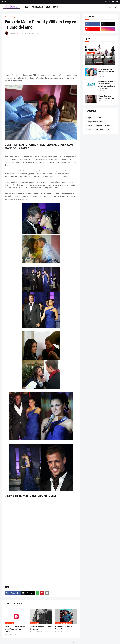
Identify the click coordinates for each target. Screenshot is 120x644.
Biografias (91, 118)
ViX (108, 130)
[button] (110, 7)
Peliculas (99, 126)
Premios (108, 126)
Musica (89, 126)
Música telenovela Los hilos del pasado (41, 628)
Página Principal (11, 17)
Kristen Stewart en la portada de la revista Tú (106, 71)
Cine (48, 7)
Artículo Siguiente (72, 642)
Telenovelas (37, 7)
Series (56, 7)
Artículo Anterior (10, 642)
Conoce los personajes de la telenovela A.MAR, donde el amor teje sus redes (107, 85)
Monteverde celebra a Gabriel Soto (63, 628)
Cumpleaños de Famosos (96, 122)
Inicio (4, 2)
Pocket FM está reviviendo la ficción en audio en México (15, 629)
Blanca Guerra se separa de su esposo (106, 97)
